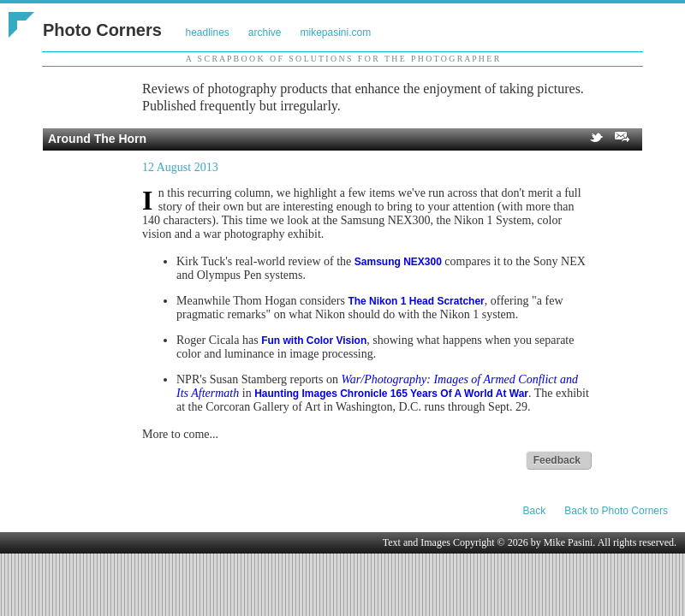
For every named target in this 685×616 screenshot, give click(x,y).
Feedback (557, 460)
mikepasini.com (336, 33)
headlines (207, 33)
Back (535, 511)
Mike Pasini (569, 542)
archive (265, 33)
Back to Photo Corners (616, 511)
